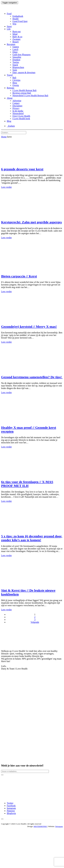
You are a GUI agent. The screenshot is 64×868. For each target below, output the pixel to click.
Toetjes (16, 62)
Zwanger (16, 39)
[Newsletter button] (2, 775)
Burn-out (17, 32)
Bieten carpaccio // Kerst (19, 276)
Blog (9, 121)
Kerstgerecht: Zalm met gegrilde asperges (32, 222)
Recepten (11, 44)
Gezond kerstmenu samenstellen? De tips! (32, 377)
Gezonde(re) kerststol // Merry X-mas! (29, 327)
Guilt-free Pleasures (22, 55)
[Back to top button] (2, 819)
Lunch (15, 49)
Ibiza (15, 83)
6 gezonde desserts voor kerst (22, 169)
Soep (15, 70)
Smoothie (17, 57)
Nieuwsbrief (18, 113)
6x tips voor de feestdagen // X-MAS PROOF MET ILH (27, 484)
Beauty (16, 42)
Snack (15, 65)
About (10, 98)
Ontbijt (16, 47)
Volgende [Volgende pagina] (35, 622)
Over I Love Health (21, 116)
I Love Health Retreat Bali (24, 90)
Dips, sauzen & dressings (24, 72)
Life (9, 29)
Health (16, 19)
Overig (16, 85)
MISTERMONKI (40, 826)
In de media (18, 111)
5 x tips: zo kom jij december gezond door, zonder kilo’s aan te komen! (32, 538)
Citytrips (16, 80)
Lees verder (6, 187)
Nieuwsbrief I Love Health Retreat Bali (30, 96)
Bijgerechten (18, 67)
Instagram (11, 808)
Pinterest (11, 811)
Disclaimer (17, 106)
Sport (9, 26)
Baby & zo (17, 37)
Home (4, 137)
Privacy (16, 108)
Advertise (17, 101)
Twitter (10, 803)
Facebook (11, 806)
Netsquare (59, 826)
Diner (15, 52)
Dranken (16, 60)
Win (14, 24)
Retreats (10, 88)
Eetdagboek (18, 16)
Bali (14, 78)
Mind (15, 34)
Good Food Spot (20, 21)
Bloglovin (11, 813)
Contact (16, 103)
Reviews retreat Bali (22, 93)
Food (9, 14)
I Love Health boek (21, 119)
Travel (10, 75)
